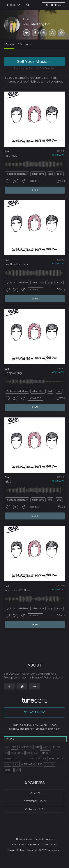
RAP (40, 764)
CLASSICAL (50, 764)
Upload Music (24, 839)
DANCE (9, 770)
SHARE (35, 190)
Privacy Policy (16, 850)
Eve (26, 19)
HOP (52, 759)
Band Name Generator (26, 845)
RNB (7, 747)
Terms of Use (49, 845)
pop (51, 174)
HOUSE (16, 764)
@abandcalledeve (17, 174)
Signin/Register (44, 839)
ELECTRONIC (25, 747)
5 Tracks (9, 44)
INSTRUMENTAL (17, 753)
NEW (17, 770)
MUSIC (57, 747)
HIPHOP (45, 753)
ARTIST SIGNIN (53, 5)
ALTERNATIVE (28, 764)
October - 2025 (35, 809)
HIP (45, 759)
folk (50, 391)
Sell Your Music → (35, 61)
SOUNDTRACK (32, 753)
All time (35, 793)
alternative (58, 155)
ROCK (60, 759)
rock (60, 174)
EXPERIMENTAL (12, 759)
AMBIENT (46, 747)
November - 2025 (35, 801)
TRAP (37, 747)
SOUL (23, 759)
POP (14, 747)
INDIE (31, 759)
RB (6, 753)
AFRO (8, 764)
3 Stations (24, 44)
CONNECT (36, 181)
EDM (38, 759)
